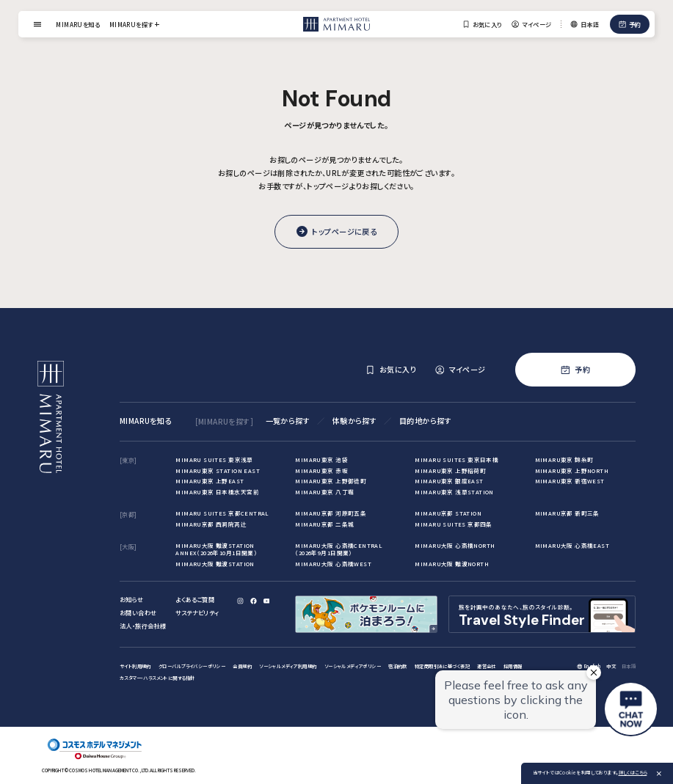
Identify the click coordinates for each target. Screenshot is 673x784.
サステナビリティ (197, 612)
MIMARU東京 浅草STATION (454, 492)
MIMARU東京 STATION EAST (218, 470)
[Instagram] (240, 601)
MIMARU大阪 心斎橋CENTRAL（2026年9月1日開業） (339, 549)
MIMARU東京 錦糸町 (564, 459)
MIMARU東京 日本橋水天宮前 (217, 492)
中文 (611, 666)
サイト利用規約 (135, 666)
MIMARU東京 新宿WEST (570, 481)
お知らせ (132, 599)
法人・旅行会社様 (143, 626)
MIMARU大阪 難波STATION (215, 564)
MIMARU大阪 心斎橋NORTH (455, 545)
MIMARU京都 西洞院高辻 (211, 524)
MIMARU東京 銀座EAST (449, 481)
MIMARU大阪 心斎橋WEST (333, 564)
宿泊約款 (398, 666)
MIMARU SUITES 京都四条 (453, 524)
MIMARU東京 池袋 (321, 459)
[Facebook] (254, 601)
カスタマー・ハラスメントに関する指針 (157, 678)
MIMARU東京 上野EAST (210, 481)
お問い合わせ (138, 612)
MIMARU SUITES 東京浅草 (214, 459)
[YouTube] (267, 601)
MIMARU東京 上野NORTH (572, 470)
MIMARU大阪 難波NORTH (452, 564)
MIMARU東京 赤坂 (321, 470)
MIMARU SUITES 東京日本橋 (456, 459)
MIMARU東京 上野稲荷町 (450, 470)
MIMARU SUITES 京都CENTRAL (222, 513)
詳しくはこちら (633, 773)
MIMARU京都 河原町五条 (331, 513)
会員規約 (242, 666)
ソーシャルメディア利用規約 (288, 666)
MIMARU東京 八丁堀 (324, 492)
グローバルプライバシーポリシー (192, 666)
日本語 (629, 666)
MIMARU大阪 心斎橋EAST (572, 545)
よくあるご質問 (195, 599)
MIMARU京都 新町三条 (567, 513)
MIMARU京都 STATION (448, 513)
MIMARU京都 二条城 (324, 524)
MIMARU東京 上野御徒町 (331, 481)
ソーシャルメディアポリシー (353, 666)
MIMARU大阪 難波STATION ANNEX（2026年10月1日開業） (216, 549)
